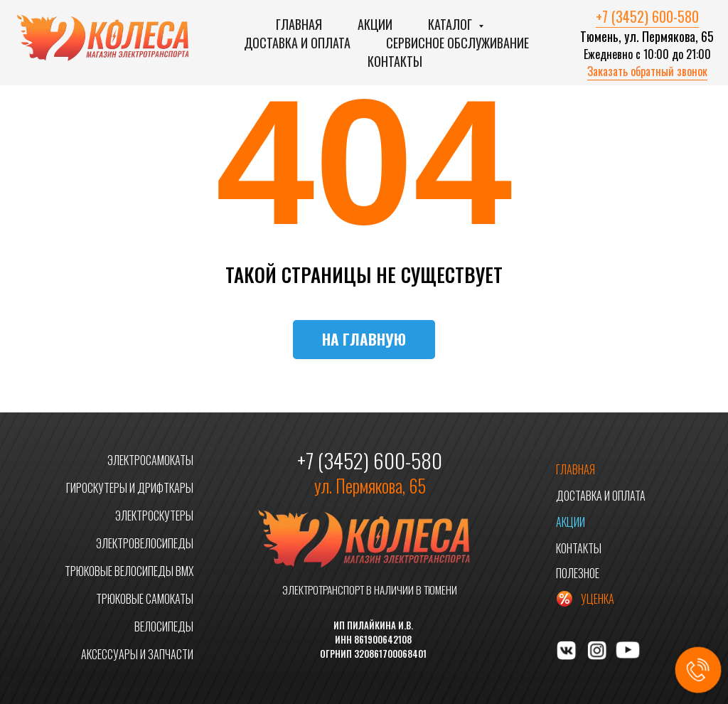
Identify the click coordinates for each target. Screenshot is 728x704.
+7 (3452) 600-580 (647, 16)
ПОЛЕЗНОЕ (578, 573)
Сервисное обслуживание (457, 43)
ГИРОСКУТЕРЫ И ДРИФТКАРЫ (130, 488)
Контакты (395, 61)
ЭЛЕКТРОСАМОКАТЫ (150, 460)
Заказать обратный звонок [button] (647, 71)
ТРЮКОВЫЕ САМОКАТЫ (145, 599)
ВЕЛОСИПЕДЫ (164, 626)
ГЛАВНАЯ (576, 469)
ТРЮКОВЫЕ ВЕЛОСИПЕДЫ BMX (129, 571)
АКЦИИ (571, 522)
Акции (375, 24)
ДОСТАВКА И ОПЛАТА (601, 496)
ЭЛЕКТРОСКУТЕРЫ (154, 516)
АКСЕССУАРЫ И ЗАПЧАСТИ (137, 654)
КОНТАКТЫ (579, 548)
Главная (299, 24)
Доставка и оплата (297, 43)
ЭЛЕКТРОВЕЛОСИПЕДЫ (145, 543)
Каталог (451, 24)
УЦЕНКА (598, 599)
